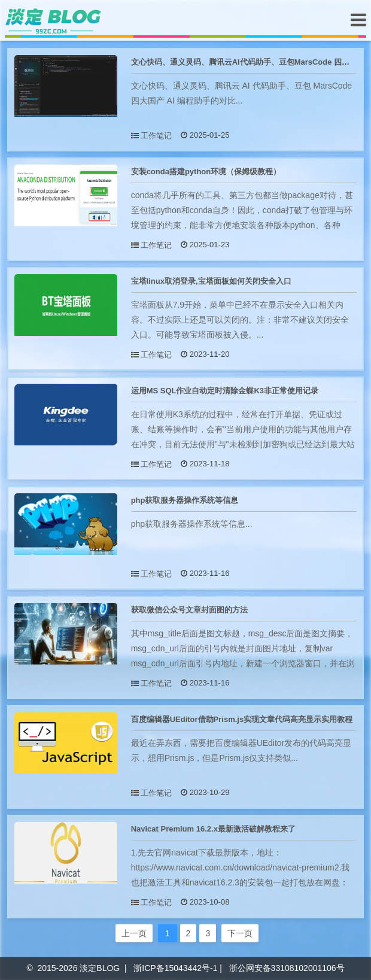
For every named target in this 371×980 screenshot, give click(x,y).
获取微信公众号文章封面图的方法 (189, 610)
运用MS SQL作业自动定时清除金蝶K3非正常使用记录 (225, 391)
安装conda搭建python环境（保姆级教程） (206, 172)
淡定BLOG (100, 968)
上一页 (134, 933)
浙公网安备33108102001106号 (287, 968)
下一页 (240, 933)
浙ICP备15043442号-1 (175, 968)
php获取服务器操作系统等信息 (185, 500)
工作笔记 (156, 136)
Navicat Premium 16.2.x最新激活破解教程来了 (213, 829)
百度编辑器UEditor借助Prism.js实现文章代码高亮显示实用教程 (242, 719)
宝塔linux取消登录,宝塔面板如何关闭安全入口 (211, 281)
